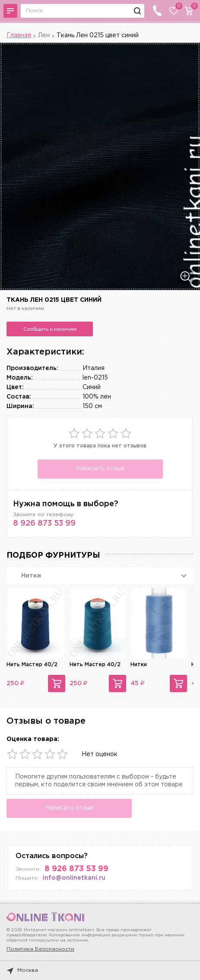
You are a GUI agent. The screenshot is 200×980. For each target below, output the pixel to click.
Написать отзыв (100, 469)
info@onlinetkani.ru (74, 878)
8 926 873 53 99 (44, 524)
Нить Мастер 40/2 (32, 665)
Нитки (139, 665)
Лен (44, 35)
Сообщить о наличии (50, 329)
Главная (19, 35)
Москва (22, 970)
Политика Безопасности (40, 949)
